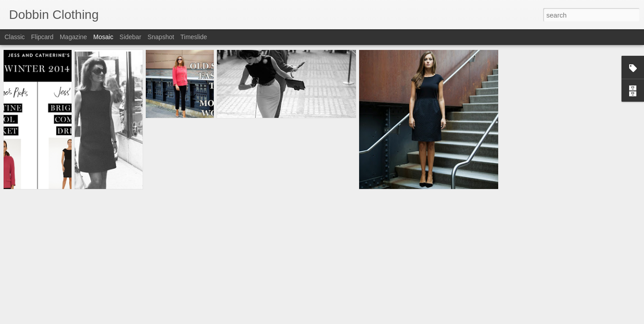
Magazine (74, 37)
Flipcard (42, 37)
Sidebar (131, 37)
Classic (15, 37)
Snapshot (161, 37)
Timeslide (194, 37)
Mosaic (103, 37)
